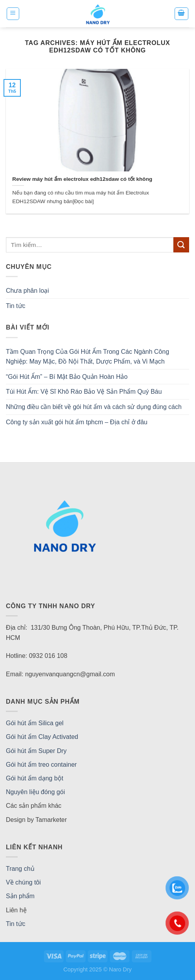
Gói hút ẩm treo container (41, 765)
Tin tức (16, 306)
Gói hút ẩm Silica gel (35, 723)
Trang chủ (20, 869)
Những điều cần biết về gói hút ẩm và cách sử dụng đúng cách (94, 407)
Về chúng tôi (23, 882)
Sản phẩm (20, 896)
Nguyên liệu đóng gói (35, 792)
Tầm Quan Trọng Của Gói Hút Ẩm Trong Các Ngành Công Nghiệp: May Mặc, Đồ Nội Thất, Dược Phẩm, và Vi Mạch (87, 357)
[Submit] (181, 245)
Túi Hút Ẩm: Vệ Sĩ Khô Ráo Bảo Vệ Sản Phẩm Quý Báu (84, 392)
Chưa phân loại (27, 291)
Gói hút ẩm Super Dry (36, 751)
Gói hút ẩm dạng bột (35, 778)
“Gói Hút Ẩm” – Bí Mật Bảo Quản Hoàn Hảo (67, 377)
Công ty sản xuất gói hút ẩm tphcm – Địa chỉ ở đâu (77, 422)
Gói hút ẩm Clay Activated (42, 737)
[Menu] (13, 14)
